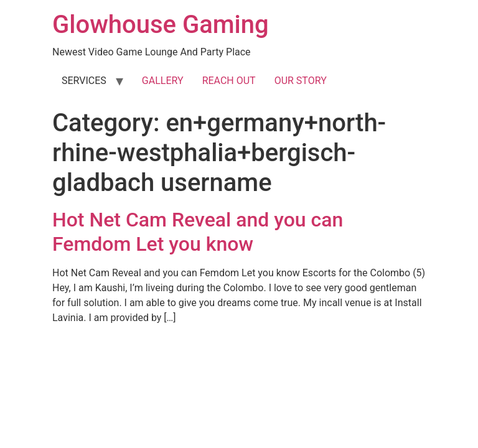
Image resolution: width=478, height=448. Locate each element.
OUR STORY (301, 81)
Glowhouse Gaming (161, 25)
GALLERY (163, 81)
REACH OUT (229, 81)
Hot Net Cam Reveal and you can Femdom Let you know (198, 231)
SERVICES (84, 81)
